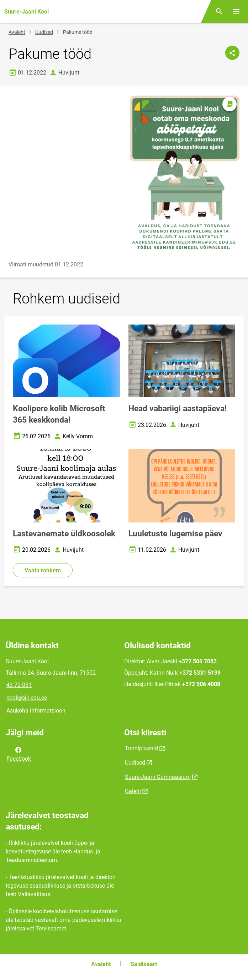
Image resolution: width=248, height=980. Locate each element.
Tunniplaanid (141, 748)
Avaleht (17, 32)
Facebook (19, 754)
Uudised (44, 32)
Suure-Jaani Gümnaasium (158, 777)
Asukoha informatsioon (36, 711)
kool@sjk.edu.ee (27, 698)
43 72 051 (19, 685)
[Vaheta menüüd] (236, 11)
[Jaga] (232, 53)
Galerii (133, 791)
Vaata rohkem (43, 570)
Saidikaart (144, 964)
